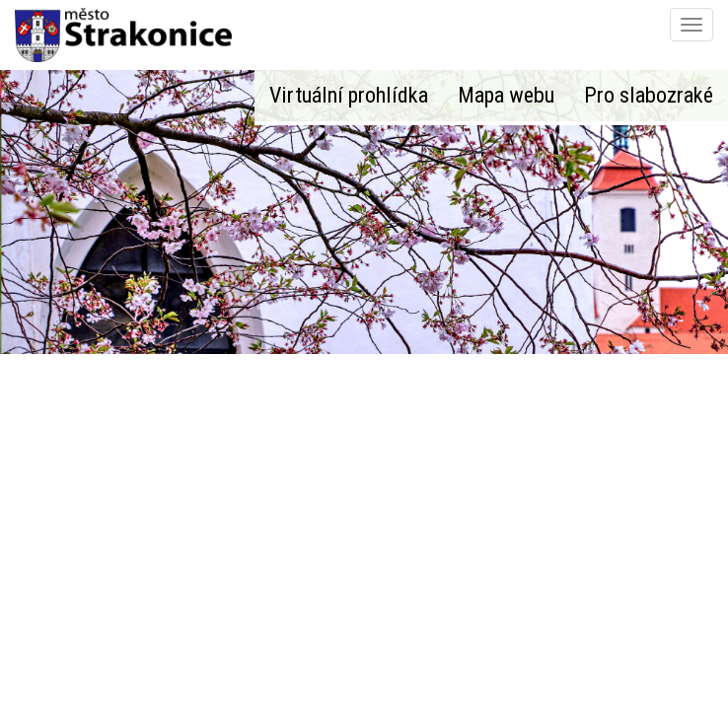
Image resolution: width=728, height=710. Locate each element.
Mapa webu (506, 95)
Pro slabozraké (649, 95)
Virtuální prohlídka (349, 95)
